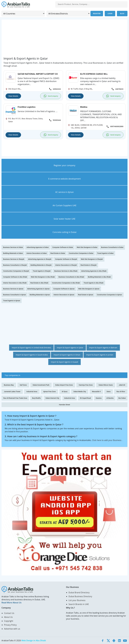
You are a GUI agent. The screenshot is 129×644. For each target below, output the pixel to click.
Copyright (9, 621)
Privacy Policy (10, 625)
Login (110, 14)
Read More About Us (11, 603)
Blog (122, 14)
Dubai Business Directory (80, 596)
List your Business (77, 600)
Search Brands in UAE (79, 604)
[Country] (23, 14)
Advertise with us (12, 629)
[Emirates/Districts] (68, 14)
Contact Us (9, 613)
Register (97, 14)
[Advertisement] (64, 39)
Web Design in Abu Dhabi (34, 640)
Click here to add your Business (107, 440)
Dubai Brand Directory (79, 592)
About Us (8, 617)
